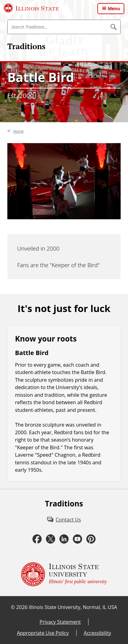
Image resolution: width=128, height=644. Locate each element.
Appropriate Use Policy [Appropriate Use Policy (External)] (43, 633)
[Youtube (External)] (77, 539)
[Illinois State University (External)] (31, 8)
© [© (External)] (13, 607)
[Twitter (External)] (51, 539)
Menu (114, 8)
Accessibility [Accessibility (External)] (98, 633)
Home (19, 131)
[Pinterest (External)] (91, 539)
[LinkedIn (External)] (64, 539)
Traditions (26, 46)
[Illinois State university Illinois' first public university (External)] (64, 574)
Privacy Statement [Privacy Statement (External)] (60, 622)
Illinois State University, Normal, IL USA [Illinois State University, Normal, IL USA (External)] (73, 607)
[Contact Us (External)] (64, 520)
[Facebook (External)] (37, 539)
